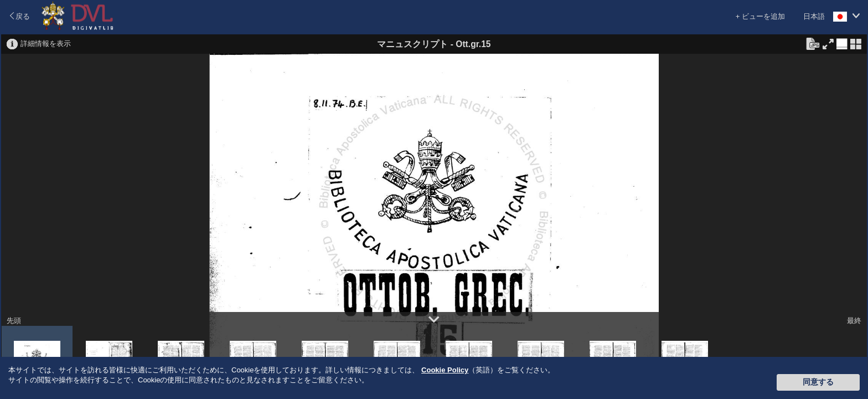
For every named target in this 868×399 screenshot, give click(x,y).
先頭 (14, 321)
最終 (854, 321)
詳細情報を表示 (46, 43)
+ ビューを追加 (760, 16)
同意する (818, 382)
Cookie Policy (445, 370)
